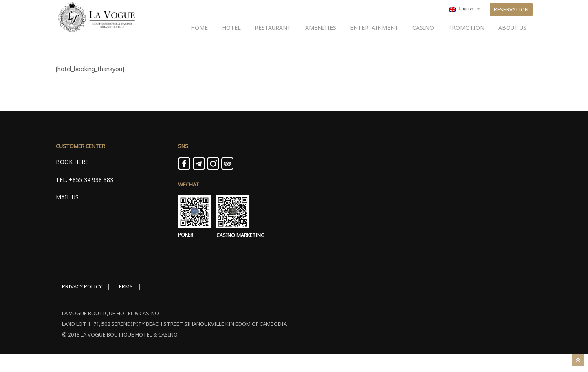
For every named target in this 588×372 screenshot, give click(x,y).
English (461, 18)
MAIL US (67, 216)
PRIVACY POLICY (82, 305)
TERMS (124, 305)
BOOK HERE (72, 180)
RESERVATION (511, 18)
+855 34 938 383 (91, 198)
